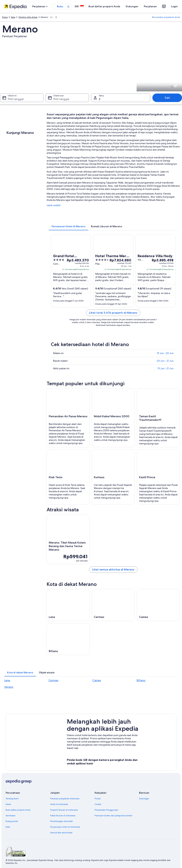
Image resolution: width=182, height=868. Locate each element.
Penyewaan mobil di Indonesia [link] (65, 827)
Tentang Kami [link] (12, 799)
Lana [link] (7, 680)
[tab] (68, 226)
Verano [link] (9, 687)
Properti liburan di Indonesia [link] (64, 810)
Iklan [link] (8, 827)
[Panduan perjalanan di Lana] (68, 605)
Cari (167, 98)
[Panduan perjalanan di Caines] (158, 605)
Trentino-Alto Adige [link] (28, 17)
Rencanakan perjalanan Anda (166, 17)
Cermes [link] (53, 680)
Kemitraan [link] (11, 816)
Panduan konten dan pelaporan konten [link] (113, 816)
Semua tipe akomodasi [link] (61, 833)
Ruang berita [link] (12, 821)
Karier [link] (8, 804)
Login (174, 6)
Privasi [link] (98, 799)
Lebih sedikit (54, 205)
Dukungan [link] (144, 799)
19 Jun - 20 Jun (165, 353)
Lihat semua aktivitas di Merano (113, 569)
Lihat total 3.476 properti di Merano (113, 313)
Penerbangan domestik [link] (61, 821)
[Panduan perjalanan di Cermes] (113, 605)
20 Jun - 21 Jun (165, 361)
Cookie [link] (98, 804)
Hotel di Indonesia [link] (59, 804)
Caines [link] (97, 680)
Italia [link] (13, 17)
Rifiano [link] (141, 680)
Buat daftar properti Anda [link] (18, 810)
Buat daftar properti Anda (104, 6)
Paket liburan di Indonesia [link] (63, 816)
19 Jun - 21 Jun (166, 368)
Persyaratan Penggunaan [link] (106, 810)
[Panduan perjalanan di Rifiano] (68, 639)
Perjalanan (150, 6)
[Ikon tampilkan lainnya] (51, 17)
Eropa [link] (5, 17)
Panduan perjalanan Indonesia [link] (65, 799)
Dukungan (132, 6)
